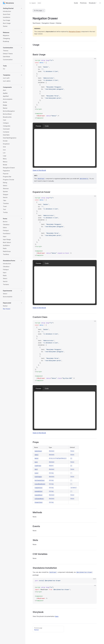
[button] (13, 8)
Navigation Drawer (75, 32)
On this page (39, 11)
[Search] (35, 3)
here (57, 616)
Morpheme (8, 3)
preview (38, 126)
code (47, 126)
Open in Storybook (39, 170)
